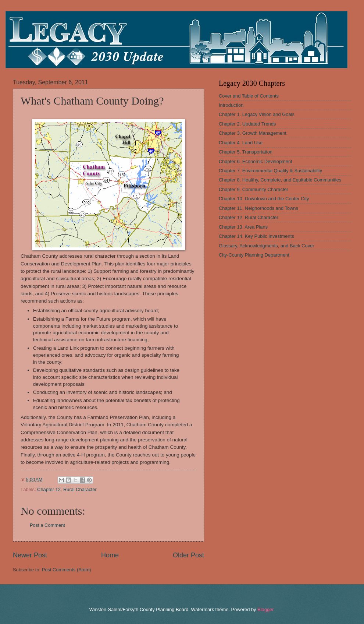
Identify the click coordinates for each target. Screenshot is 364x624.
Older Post (188, 555)
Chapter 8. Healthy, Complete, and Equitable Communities (280, 180)
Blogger (265, 609)
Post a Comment (47, 525)
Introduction (231, 105)
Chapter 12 (49, 489)
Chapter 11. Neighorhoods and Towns (258, 208)
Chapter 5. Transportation (246, 152)
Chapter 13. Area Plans (243, 227)
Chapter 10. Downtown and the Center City (264, 199)
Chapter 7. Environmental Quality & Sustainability (270, 171)
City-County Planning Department (254, 255)
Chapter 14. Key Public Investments (256, 236)
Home (110, 555)
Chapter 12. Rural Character (249, 217)
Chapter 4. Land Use (241, 143)
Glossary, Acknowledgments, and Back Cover (267, 246)
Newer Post (30, 555)
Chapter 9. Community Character (254, 189)
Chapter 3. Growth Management (253, 133)
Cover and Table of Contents (249, 96)
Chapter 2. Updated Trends (247, 124)
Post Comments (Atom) (67, 570)
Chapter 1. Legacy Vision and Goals (257, 114)
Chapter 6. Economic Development (256, 161)
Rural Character (80, 489)
